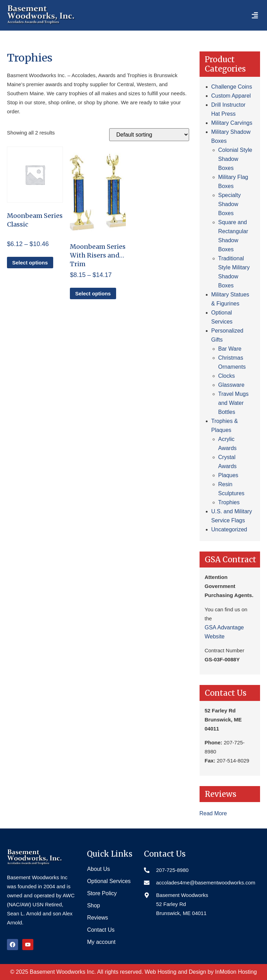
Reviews (97, 918)
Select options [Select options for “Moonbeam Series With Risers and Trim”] (93, 293)
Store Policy (102, 893)
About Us (98, 869)
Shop (93, 905)
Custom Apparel (231, 96)
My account (101, 942)
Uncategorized (229, 529)
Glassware (232, 385)
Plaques (228, 475)
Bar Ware (230, 349)
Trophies (229, 502)
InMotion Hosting (236, 972)
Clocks (227, 376)
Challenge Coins (232, 87)
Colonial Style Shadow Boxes (235, 159)
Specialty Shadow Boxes (230, 204)
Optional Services (109, 881)
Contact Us (101, 930)
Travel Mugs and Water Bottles (233, 403)
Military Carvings (232, 123)
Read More (213, 813)
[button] (255, 15)
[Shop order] (149, 135)
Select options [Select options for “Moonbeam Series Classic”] (30, 263)
